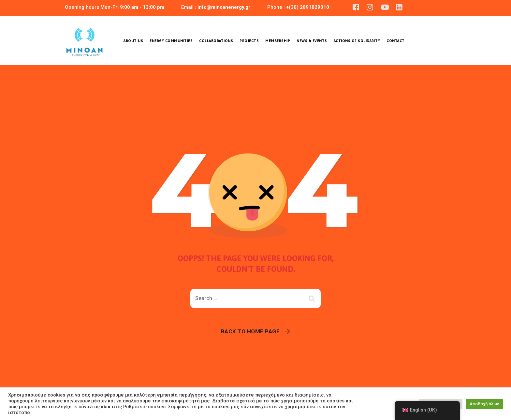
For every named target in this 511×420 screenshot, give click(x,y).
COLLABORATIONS (216, 41)
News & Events (312, 41)
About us (133, 41)
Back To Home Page (250, 331)
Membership (278, 41)
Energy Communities (171, 41)
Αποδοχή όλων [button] (484, 404)
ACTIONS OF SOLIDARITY (357, 41)
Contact (396, 41)
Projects (249, 41)
